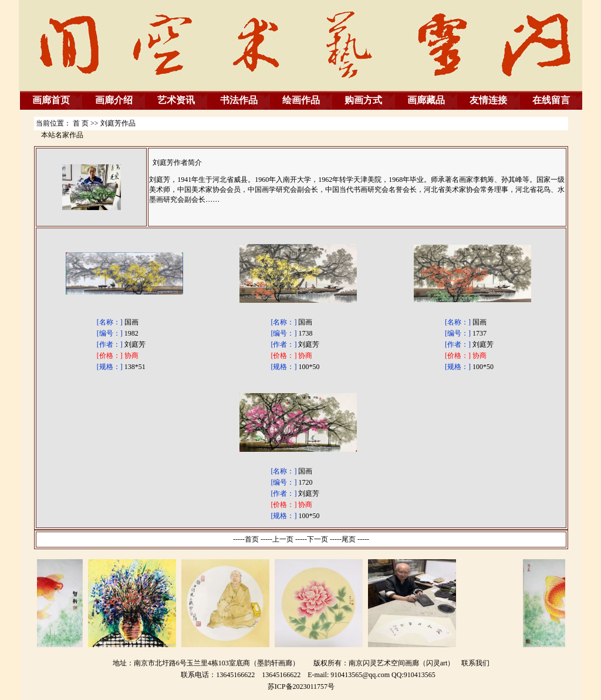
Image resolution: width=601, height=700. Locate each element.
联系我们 (475, 663)
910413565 (420, 675)
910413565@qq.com (360, 675)
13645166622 (281, 675)
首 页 (81, 123)
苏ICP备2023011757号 (301, 687)
